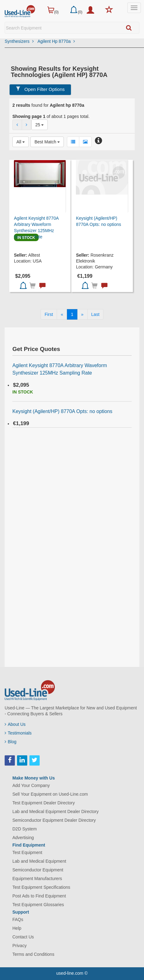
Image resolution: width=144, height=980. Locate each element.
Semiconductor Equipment (38, 870)
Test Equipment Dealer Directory (44, 803)
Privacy (20, 946)
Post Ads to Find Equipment (39, 896)
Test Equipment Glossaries (38, 905)
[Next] (82, 314)
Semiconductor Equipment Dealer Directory (54, 820)
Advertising (23, 838)
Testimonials (18, 733)
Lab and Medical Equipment (39, 861)
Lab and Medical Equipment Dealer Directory (56, 811)
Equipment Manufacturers (37, 879)
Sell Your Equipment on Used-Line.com (50, 794)
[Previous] (62, 314)
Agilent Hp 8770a (56, 41)
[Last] (95, 314)
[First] (49, 314)
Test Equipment (27, 852)
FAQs (18, 919)
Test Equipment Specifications (41, 887)
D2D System (25, 829)
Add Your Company (31, 785)
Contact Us (23, 937)
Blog (11, 742)
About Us (15, 724)
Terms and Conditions (33, 954)
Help (17, 928)
